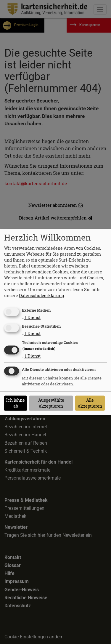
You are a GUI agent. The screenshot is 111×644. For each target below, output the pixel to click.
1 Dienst (31, 317)
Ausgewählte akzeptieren (51, 403)
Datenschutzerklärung (41, 295)
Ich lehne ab (16, 403)
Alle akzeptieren (90, 403)
